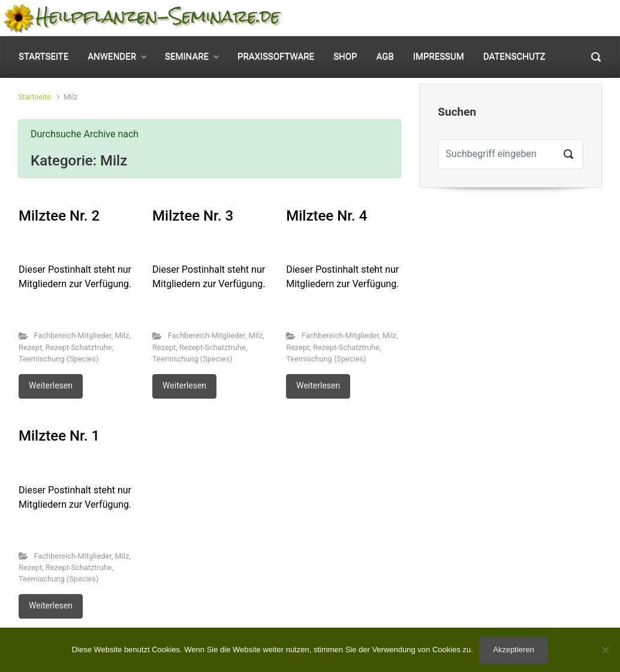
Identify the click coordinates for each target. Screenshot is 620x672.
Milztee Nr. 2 (59, 216)
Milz (122, 335)
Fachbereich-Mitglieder (73, 335)
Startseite (34, 97)
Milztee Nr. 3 (193, 216)
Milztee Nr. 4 (326, 216)
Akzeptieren (514, 650)
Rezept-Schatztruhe (79, 347)
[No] (605, 650)
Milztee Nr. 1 (59, 436)
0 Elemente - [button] (559, 18)
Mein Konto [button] (464, 18)
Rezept (30, 347)
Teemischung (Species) (58, 359)
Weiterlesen (51, 385)
